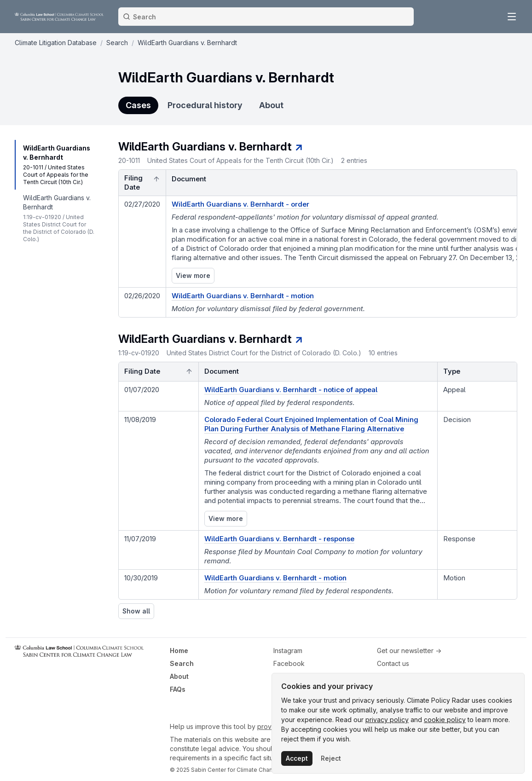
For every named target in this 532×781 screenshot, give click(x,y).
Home (179, 651)
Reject (331, 758)
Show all (136, 611)
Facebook (289, 663)
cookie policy (445, 720)
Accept (297, 758)
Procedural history (205, 105)
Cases (138, 105)
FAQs (178, 689)
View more (193, 275)
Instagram (288, 651)
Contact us (393, 663)
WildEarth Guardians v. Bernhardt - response (279, 539)
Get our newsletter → (409, 651)
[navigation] (59, 165)
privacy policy (387, 720)
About (271, 105)
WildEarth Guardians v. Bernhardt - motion (275, 578)
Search (182, 663)
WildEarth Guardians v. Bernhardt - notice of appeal (291, 390)
